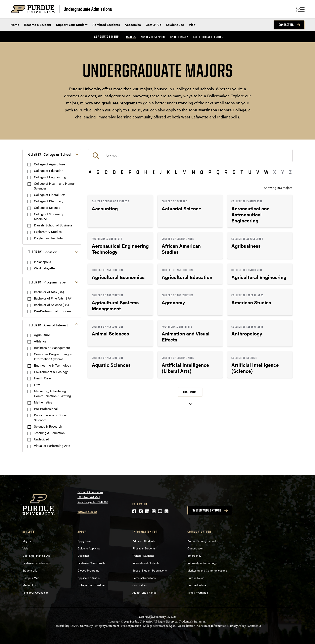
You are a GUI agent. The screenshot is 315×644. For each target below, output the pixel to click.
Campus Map (31, 578)
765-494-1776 (87, 512)
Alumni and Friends (144, 592)
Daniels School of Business (53, 225)
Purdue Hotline (197, 585)
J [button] (161, 172)
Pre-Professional (46, 409)
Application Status (89, 578)
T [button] (242, 172)
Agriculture (42, 335)
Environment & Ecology (51, 372)
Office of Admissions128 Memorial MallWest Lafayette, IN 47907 (93, 497)
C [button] (106, 172)
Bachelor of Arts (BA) (49, 292)
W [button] (266, 172)
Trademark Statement (193, 622)
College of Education (49, 171)
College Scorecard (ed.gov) (160, 626)
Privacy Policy (237, 626)
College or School (49, 154)
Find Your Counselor (35, 592)
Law (37, 385)
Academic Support (153, 37)
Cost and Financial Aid (36, 555)
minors (86, 103)
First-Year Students (144, 548)
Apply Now (84, 541)
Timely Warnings (198, 592)
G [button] (138, 172)
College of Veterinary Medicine (49, 216)
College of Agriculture (49, 164)
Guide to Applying (89, 548)
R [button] (226, 172)
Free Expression (131, 626)
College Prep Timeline (91, 585)
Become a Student (38, 25)
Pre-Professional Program (52, 311)
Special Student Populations (150, 570)
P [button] (210, 172)
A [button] (90, 172)
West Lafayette (44, 268)
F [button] (130, 172)
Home (15, 25)
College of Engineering (50, 177)
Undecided (41, 439)
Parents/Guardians (144, 578)
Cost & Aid (153, 25)
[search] (190, 156)
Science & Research (48, 426)
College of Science (47, 207)
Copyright (114, 622)
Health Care (42, 378)
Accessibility (61, 626)
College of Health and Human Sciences (55, 186)
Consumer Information (212, 626)
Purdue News (196, 578)
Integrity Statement (107, 626)
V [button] (258, 172)
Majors (131, 37)
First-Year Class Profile (91, 563)
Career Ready (179, 37)
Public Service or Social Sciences (51, 417)
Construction (195, 548)
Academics (133, 25)
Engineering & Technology (53, 365)
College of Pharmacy (49, 201)
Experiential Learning (208, 37)
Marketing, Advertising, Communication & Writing (52, 393)
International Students (146, 563)
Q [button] (218, 172)
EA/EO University (82, 626)
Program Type (47, 282)
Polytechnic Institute (48, 238)
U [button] (250, 172)
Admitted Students (106, 25)
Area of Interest (48, 325)
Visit (192, 25)
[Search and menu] (300, 9)
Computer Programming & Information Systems (53, 356)
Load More (190, 392)
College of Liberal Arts (50, 195)
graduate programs (120, 103)
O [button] (202, 172)
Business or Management (52, 348)
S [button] (234, 172)
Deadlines (84, 555)
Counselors (140, 585)
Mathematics (43, 402)
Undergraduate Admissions (88, 9)
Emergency (194, 555)
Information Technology (202, 563)
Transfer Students (143, 555)
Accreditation (187, 626)
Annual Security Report (202, 541)
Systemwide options (207, 510)
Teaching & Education (49, 433)
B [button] (98, 172)
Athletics (40, 341)
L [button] (176, 172)
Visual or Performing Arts (52, 446)
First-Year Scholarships (37, 563)
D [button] (114, 172)
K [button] (168, 172)
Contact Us (286, 25)
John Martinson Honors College (218, 110)
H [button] (146, 172)
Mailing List (30, 585)
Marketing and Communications (207, 570)
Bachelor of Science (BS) (51, 305)
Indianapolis (42, 262)
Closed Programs (88, 570)
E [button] (122, 172)
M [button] (185, 172)
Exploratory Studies (48, 232)
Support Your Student (72, 25)
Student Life (175, 25)
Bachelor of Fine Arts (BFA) (53, 298)
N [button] (193, 172)
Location (42, 252)
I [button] (154, 172)
